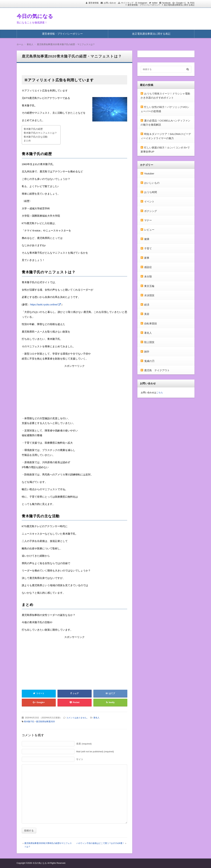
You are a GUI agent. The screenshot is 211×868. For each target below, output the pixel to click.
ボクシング (151, 211)
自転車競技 (151, 323)
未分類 (148, 276)
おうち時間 (151, 192)
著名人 (96, 718)
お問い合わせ (110, 3)
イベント (149, 201)
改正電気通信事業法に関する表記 (179, 5)
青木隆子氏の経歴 (33, 129)
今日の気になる (35, 16)
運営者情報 (94, 3)
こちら (160, 393)
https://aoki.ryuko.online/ (44, 304)
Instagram (143, 3)
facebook (166, 3)
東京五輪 (149, 286)
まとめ (27, 141)
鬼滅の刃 (149, 361)
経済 (147, 305)
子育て (148, 248)
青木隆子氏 (29, 722)
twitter (155, 3)
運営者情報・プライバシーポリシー (144, 5)
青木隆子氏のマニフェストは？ (40, 133)
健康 (147, 239)
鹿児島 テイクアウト (157, 370)
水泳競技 (149, 295)
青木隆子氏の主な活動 (36, 137)
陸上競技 (149, 342)
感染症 (148, 267)
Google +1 (181, 3)
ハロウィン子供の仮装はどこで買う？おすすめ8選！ (100, 843)
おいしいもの (152, 183)
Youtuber (149, 173)
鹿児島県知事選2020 (45, 722)
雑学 (147, 352)
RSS (192, 3)
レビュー (149, 230)
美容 (147, 314)
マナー (148, 220)
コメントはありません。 (78, 718)
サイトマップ (127, 3)
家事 (147, 258)
